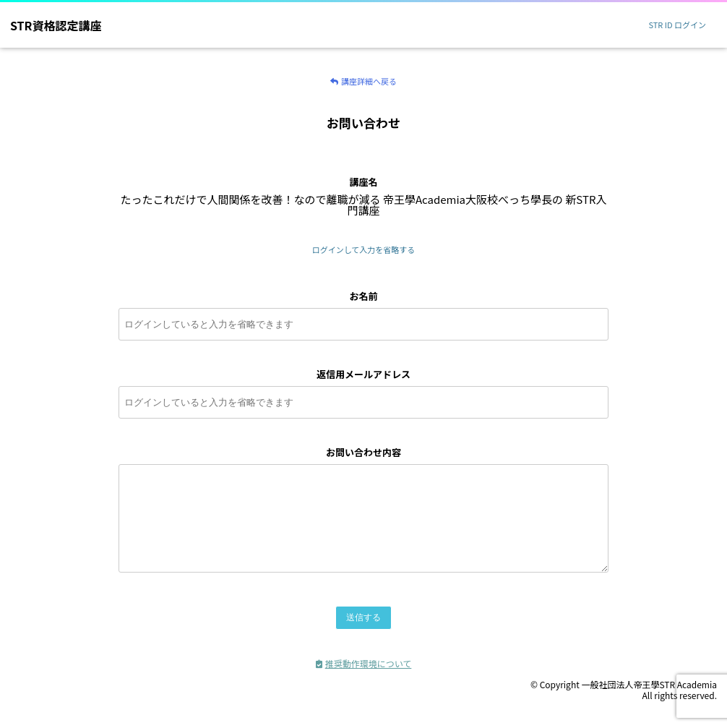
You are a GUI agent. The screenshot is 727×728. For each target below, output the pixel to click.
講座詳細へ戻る (363, 81)
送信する (363, 635)
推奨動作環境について (364, 681)
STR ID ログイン (677, 25)
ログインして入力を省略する (364, 249)
